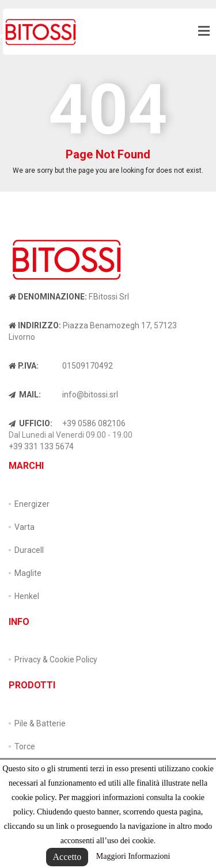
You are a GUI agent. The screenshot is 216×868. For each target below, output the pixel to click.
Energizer (32, 504)
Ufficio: (31, 423)
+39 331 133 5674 (41, 446)
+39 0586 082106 (94, 423)
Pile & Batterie (40, 723)
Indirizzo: (35, 325)
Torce (25, 746)
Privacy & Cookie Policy (56, 659)
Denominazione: (48, 297)
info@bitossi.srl (90, 395)
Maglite (28, 573)
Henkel (27, 596)
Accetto (67, 857)
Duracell (29, 550)
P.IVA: (24, 366)
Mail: (25, 395)
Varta (24, 527)
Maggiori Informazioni (133, 856)
